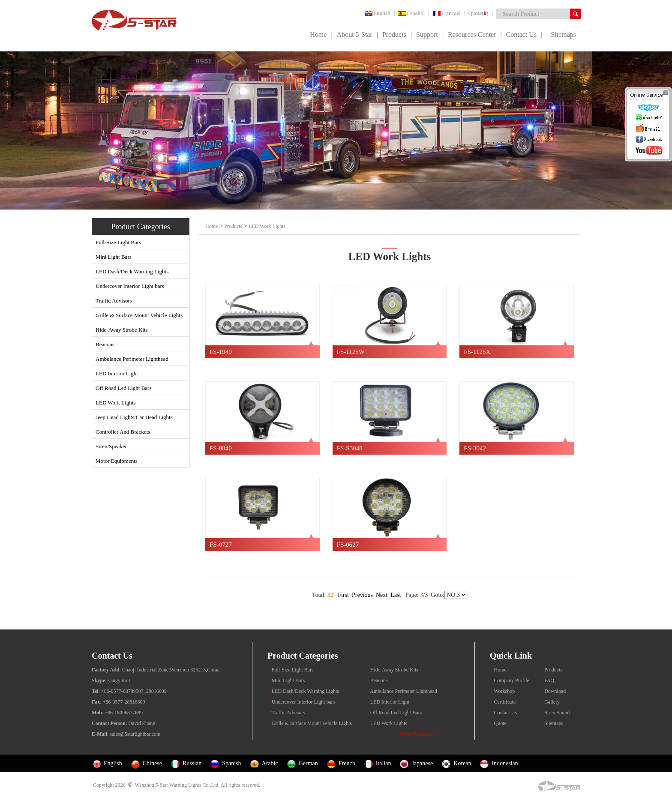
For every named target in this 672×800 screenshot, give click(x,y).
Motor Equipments (117, 461)
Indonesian (505, 763)
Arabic (270, 763)
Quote (498, 723)
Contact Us (522, 34)
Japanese (422, 763)
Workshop (502, 691)
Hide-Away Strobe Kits (122, 330)
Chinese (152, 763)
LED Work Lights (115, 403)
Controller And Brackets (123, 432)
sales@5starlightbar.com (135, 734)
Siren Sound (555, 713)
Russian (192, 763)
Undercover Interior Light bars (130, 286)
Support (427, 34)
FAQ (547, 680)
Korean (462, 763)
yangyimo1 (120, 680)
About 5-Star (355, 34)
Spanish (231, 763)
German (308, 763)
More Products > (418, 734)
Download (553, 691)
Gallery (550, 702)
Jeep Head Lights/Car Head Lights (134, 417)
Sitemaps (563, 34)
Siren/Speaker (111, 446)
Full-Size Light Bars (118, 242)
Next (382, 595)
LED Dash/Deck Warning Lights (132, 271)
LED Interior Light (117, 373)
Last (396, 595)
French (347, 763)
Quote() (478, 13)
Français (447, 13)
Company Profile (510, 680)
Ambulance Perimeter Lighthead (132, 359)
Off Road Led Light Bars (123, 388)
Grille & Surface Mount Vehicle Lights (139, 315)
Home (318, 34)
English (378, 13)
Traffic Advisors (114, 301)
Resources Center (472, 34)
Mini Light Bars (114, 257)
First (343, 595)
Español (411, 13)
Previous (362, 595)
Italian (384, 763)
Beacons (105, 344)
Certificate (503, 702)
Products (394, 34)
